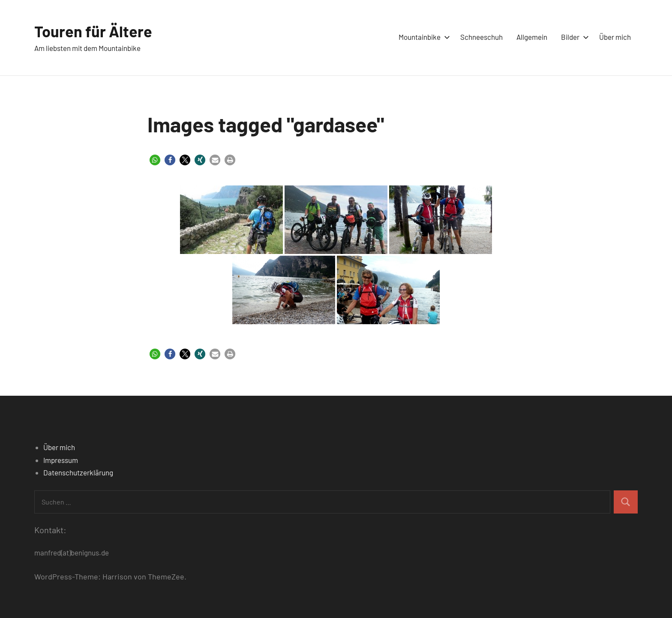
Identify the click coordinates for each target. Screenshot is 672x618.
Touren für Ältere (93, 31)
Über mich (615, 37)
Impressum (61, 460)
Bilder (573, 37)
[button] (155, 160)
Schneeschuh (481, 37)
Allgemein (532, 37)
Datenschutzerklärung (78, 472)
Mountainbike (423, 37)
